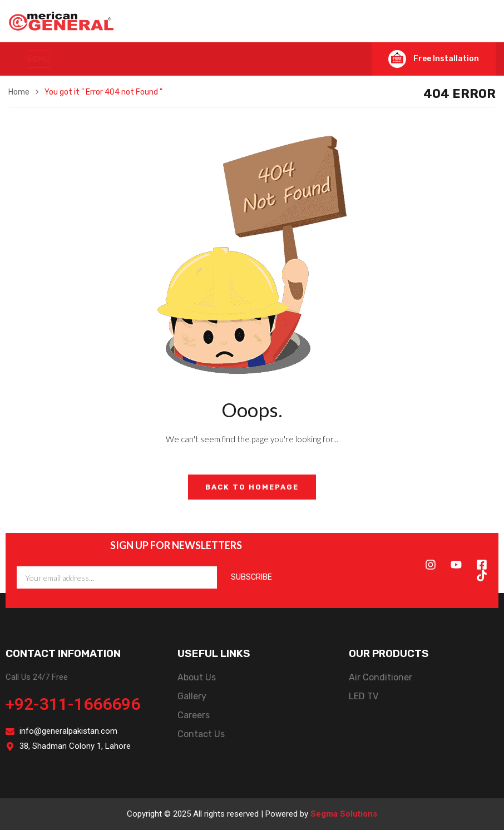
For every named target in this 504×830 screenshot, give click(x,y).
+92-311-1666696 (73, 704)
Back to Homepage (252, 487)
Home (19, 92)
